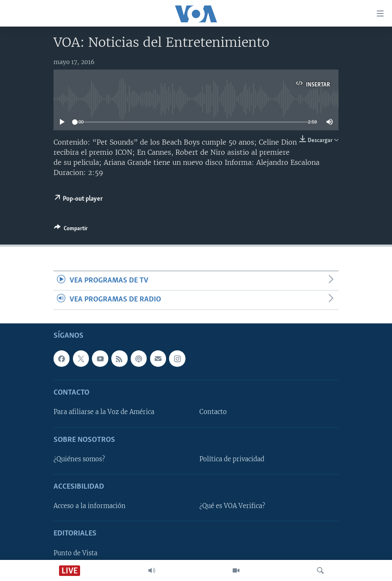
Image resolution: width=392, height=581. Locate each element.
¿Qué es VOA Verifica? (232, 506)
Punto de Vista (75, 553)
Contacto (213, 412)
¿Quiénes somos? (79, 459)
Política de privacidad (232, 459)
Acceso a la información (90, 506)
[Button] (71, 230)
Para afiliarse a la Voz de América (104, 412)
